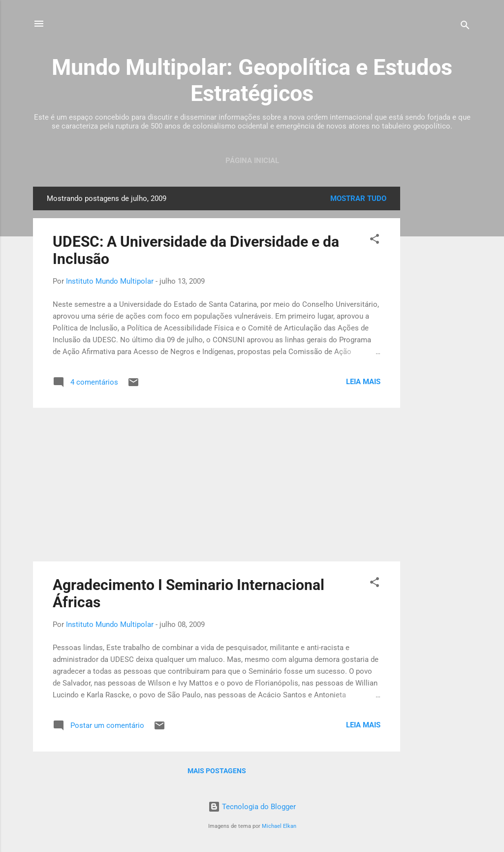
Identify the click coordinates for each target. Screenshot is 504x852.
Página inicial (252, 161)
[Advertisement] (440, 334)
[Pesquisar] (465, 27)
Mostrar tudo (358, 198)
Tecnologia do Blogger (252, 807)
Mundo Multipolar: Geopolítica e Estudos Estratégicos (252, 80)
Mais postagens (217, 771)
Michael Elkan (279, 826)
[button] (375, 241)
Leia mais (363, 382)
